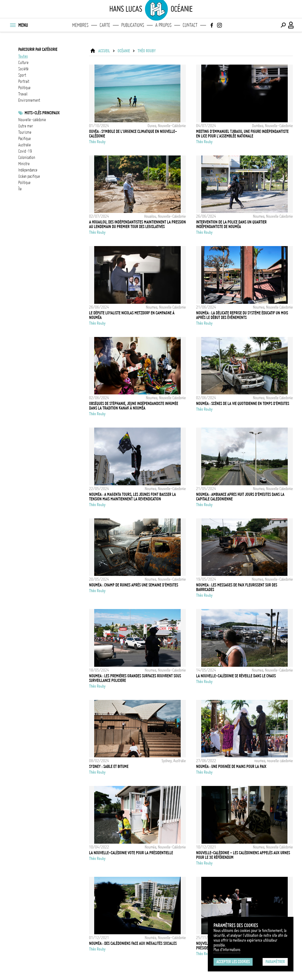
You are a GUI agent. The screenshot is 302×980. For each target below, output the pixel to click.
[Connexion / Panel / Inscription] (291, 25)
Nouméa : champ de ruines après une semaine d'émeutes (134, 585)
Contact (190, 25)
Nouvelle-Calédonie (32, 120)
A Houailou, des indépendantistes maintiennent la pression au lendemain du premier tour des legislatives (137, 224)
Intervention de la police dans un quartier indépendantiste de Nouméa (231, 224)
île (20, 189)
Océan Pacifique (29, 176)
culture (23, 63)
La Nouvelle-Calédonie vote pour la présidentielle (131, 853)
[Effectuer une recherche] (283, 25)
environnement (29, 100)
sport (22, 75)
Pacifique (25, 139)
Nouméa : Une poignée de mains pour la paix (231, 767)
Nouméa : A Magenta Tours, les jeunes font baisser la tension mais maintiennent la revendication (132, 497)
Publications (133, 25)
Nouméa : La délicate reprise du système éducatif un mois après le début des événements (242, 315)
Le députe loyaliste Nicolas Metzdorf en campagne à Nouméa (132, 315)
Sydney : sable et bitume (109, 767)
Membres (80, 25)
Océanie (124, 51)
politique (24, 88)
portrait (24, 81)
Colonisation (27, 157)
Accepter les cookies (233, 962)
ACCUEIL (104, 51)
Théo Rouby (147, 51)
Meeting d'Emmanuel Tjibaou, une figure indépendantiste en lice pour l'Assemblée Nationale (242, 134)
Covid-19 (25, 151)
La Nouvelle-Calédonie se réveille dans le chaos (236, 676)
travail (23, 94)
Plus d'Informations (227, 950)
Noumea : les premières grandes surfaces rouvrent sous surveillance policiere (135, 678)
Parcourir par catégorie (38, 49)
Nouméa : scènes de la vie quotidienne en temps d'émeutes (243, 404)
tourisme (25, 132)
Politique (24, 183)
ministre (24, 164)
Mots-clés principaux (42, 113)
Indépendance (28, 170)
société (23, 69)
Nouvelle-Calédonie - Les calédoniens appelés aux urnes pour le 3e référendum (243, 855)
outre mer (26, 126)
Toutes (23, 56)
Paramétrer (275, 962)
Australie (25, 145)
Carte (105, 25)
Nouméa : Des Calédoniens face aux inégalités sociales (133, 943)
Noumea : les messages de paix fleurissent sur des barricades (237, 587)
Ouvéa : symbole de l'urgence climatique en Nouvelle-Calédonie (133, 134)
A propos (163, 25)
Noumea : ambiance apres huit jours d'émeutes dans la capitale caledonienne (240, 497)
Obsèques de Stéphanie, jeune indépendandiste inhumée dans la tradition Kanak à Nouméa (134, 406)
